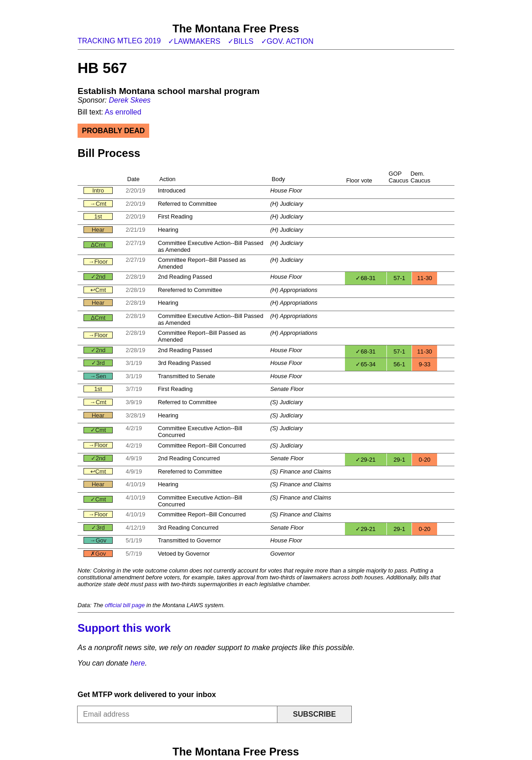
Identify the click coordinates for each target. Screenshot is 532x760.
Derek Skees (130, 100)
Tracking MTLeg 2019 (119, 41)
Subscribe (314, 714)
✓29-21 (365, 460)
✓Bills (241, 41)
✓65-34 (365, 364)
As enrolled (123, 112)
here (138, 663)
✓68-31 (365, 278)
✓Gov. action (287, 41)
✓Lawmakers (194, 41)
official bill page (125, 605)
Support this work (124, 628)
